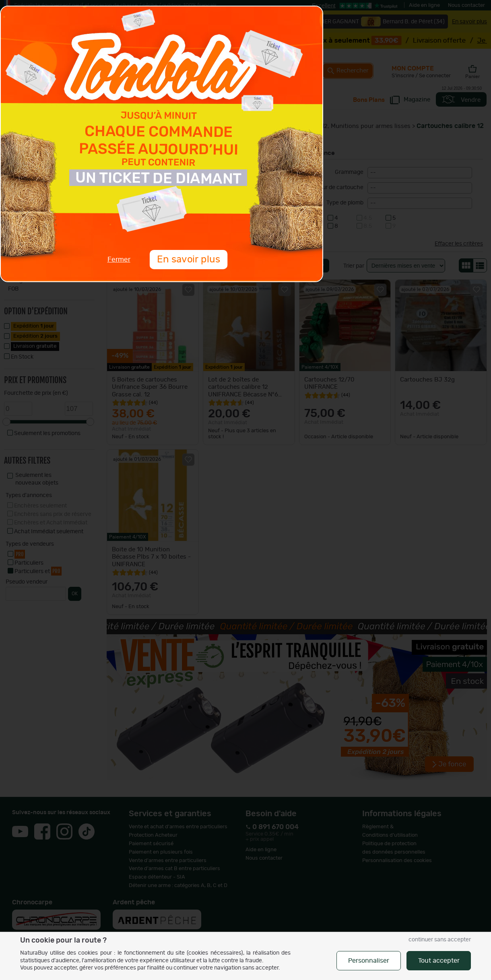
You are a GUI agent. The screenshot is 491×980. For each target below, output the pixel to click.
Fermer (119, 259)
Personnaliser (369, 961)
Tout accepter (439, 961)
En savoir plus (188, 260)
